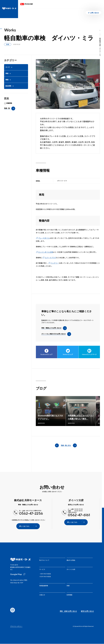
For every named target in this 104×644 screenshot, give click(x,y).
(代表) (19, 580)
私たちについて (44, 560)
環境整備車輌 (44, 586)
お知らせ (42, 595)
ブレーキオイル (44, 238)
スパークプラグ (50, 258)
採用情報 (69, 595)
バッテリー (55, 263)
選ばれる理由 (71, 560)
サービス (42, 569)
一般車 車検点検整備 (45, 574)
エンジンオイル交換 (46, 252)
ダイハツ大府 (71, 569)
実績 (100, 34)
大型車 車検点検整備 (45, 577)
